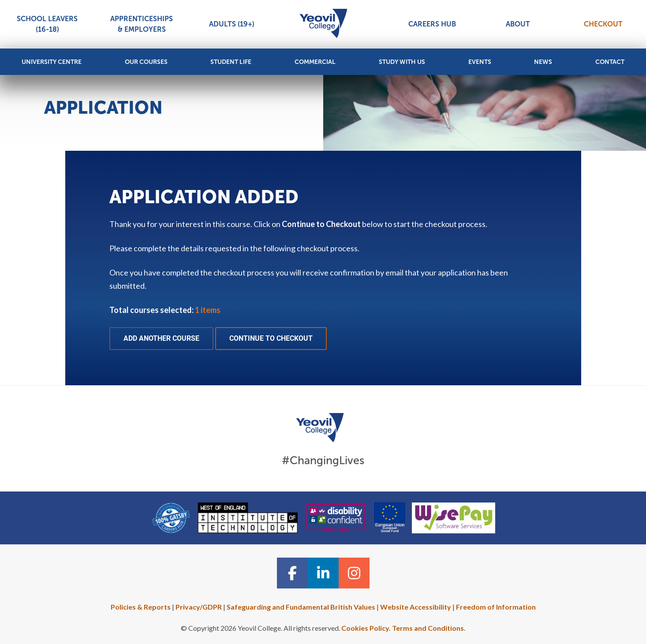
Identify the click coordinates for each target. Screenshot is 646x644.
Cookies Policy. (366, 628)
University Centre (52, 62)
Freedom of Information (496, 607)
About (518, 24)
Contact (610, 62)
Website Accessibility (416, 607)
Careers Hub (432, 24)
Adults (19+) (232, 24)
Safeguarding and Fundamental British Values (301, 607)
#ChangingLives (323, 460)
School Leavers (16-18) (47, 24)
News (543, 62)
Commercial (315, 62)
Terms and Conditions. (429, 628)
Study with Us (402, 62)
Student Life (231, 62)
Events (480, 62)
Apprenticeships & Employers (142, 24)
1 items (208, 310)
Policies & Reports (141, 607)
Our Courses (146, 62)
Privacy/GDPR (199, 607)
